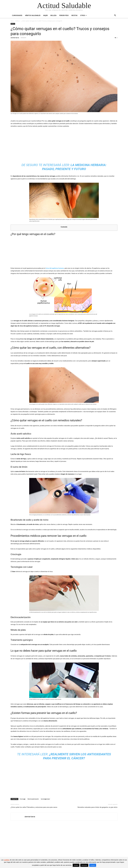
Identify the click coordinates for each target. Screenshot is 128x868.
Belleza (53, 15)
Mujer (45, 15)
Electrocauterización (33, 799)
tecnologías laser (45, 799)
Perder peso (64, 15)
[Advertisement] (64, 144)
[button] (115, 16)
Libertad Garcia (15, 38)
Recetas (74, 15)
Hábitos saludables (33, 15)
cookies (7, 860)
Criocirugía (22, 799)
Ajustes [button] (76, 865)
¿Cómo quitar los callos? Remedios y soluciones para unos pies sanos (34, 807)
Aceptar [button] (93, 865)
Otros (83, 15)
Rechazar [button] (84, 865)
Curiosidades (17, 15)
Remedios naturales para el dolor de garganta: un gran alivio (97, 807)
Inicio (12, 21)
